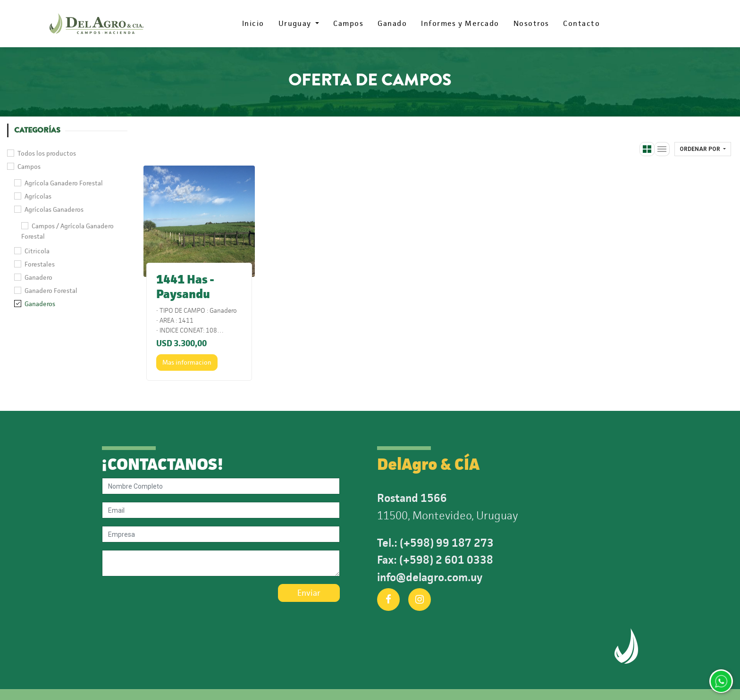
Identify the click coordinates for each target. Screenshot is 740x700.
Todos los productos (47, 153)
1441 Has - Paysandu (185, 287)
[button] (703, 149)
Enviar (309, 593)
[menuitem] (253, 24)
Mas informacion (187, 362)
